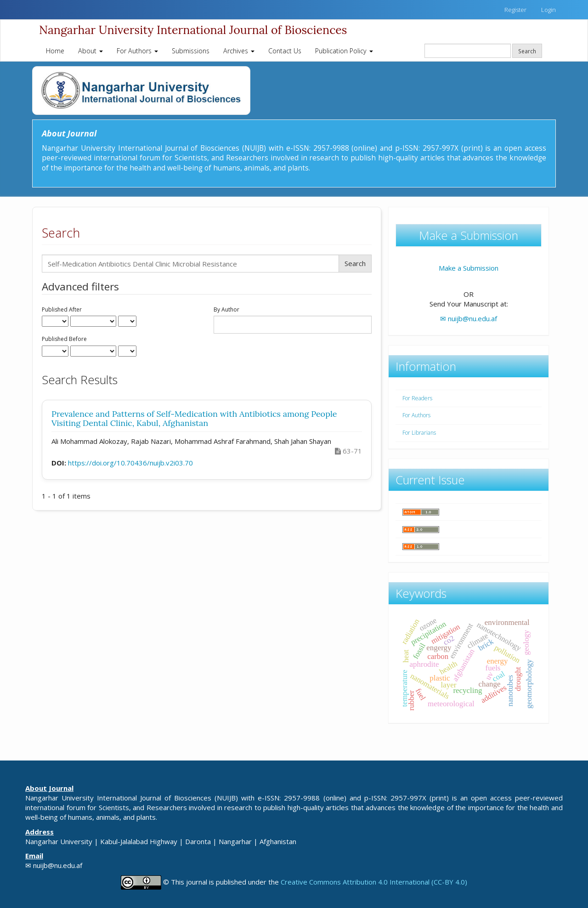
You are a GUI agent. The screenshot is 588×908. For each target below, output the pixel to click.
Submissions (191, 51)
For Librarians (419, 433)
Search (527, 51)
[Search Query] (468, 51)
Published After (62, 310)
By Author (226, 310)
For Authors (416, 415)
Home (55, 51)
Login (548, 10)
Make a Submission (469, 268)
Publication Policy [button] (344, 51)
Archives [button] (239, 51)
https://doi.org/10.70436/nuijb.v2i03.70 (130, 463)
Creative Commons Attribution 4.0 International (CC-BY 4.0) (374, 881)
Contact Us (285, 51)
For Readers (417, 398)
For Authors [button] (137, 51)
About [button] (90, 51)
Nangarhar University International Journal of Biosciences (193, 30)
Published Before (64, 339)
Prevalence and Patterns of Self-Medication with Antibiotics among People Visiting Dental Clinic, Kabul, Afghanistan (194, 418)
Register (515, 10)
